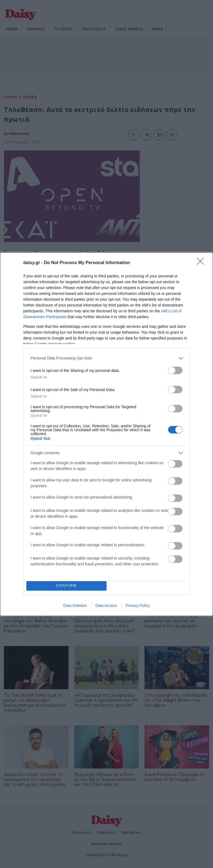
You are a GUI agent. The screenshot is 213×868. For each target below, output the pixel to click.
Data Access (106, 606)
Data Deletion (75, 606)
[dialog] (106, 434)
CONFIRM (66, 586)
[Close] (202, 263)
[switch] (175, 370)
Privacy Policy (138, 606)
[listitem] (106, 358)
